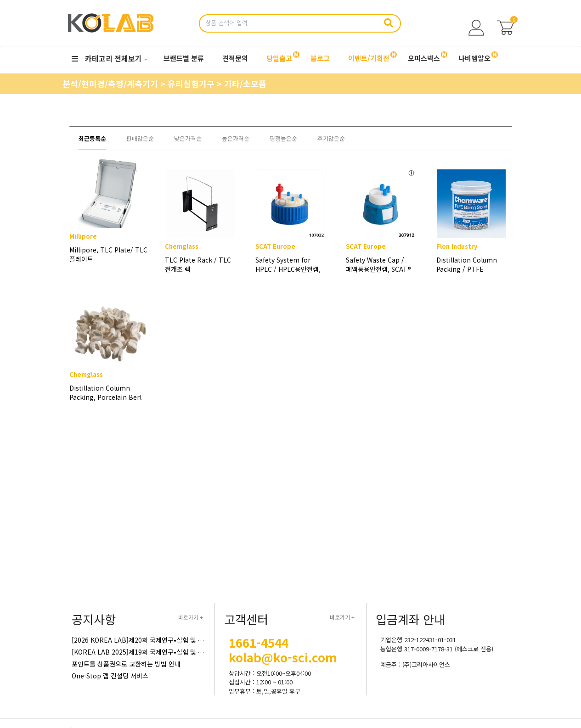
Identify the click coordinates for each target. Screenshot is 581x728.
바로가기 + (191, 617)
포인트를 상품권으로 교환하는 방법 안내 (126, 664)
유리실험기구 (192, 84)
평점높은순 (283, 138)
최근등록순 (92, 138)
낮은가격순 (188, 138)
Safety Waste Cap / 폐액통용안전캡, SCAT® (378, 264)
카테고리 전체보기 (107, 58)
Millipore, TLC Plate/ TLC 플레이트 (107, 264)
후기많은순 (331, 138)
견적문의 (235, 58)
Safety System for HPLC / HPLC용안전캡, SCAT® (288, 264)
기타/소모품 (245, 84)
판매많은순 (140, 138)
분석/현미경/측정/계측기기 (111, 84)
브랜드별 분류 (184, 58)
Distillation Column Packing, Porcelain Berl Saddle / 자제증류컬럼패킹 (105, 403)
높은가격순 (236, 138)
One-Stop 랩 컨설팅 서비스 (110, 676)
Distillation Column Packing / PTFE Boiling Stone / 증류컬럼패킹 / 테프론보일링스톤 (467, 264)
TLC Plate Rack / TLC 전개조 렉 (198, 264)
